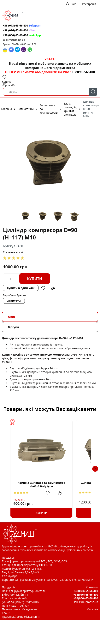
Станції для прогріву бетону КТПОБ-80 (27, 565)
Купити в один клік (21, 288)
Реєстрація (89, 4)
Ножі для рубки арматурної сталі (23, 591)
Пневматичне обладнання (19, 609)
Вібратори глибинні (15, 595)
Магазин (92, 609)
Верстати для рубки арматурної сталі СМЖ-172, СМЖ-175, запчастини (47, 580)
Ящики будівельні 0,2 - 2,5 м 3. (22, 569)
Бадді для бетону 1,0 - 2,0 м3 (20, 572)
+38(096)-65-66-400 (86, 595)
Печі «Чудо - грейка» (15, 606)
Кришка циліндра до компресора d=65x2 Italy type (49, 484)
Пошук (93, 92)
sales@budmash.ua (14, 40)
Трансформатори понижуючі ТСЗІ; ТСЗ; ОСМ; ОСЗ (34, 561)
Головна (6, 109)
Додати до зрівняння (53, 288)
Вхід (74, 4)
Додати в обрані (43, 288)
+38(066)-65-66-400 (86, 598)
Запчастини (26, 109)
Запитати (14, 301)
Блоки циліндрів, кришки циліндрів (70, 109)
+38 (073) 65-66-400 (22, 25)
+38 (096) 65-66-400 (19, 30)
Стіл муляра (10, 576)
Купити (35, 279)
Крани (6, 613)
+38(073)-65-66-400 (86, 591)
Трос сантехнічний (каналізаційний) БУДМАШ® (21, 600)
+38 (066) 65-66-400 (22, 35)
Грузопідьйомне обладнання (21, 617)
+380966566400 (83, 72)
